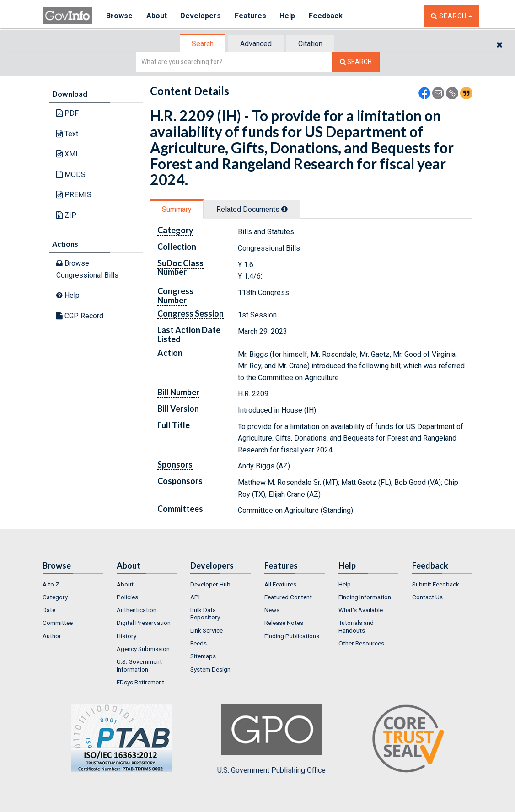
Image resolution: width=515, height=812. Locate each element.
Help (288, 16)
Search (203, 44)
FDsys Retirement (140, 682)
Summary (177, 209)
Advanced (256, 44)
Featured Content (288, 597)
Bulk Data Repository (205, 613)
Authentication (137, 610)
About (157, 16)
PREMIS (74, 195)
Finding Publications (292, 636)
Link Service (207, 630)
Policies (127, 597)
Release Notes (284, 623)
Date (49, 610)
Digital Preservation (144, 623)
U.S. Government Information (139, 665)
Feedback (327, 16)
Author (52, 636)
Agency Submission (143, 649)
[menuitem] (73, 584)
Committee (58, 623)
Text (67, 134)
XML (68, 154)
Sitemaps (203, 656)
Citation (310, 44)
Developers (201, 16)
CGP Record (80, 316)
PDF (67, 113)
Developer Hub (210, 584)
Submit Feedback (436, 584)
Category (55, 597)
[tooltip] (284, 209)
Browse (119, 16)
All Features (280, 584)
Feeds (198, 643)
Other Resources (361, 643)
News (272, 610)
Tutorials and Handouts (356, 626)
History (126, 636)
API (195, 597)
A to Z (51, 584)
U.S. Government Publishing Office (271, 739)
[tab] (203, 44)
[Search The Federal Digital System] (356, 62)
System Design (210, 669)
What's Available (361, 610)
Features (251, 16)
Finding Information (365, 597)
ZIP (66, 215)
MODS (71, 175)
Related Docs (252, 209)
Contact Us (427, 597)
